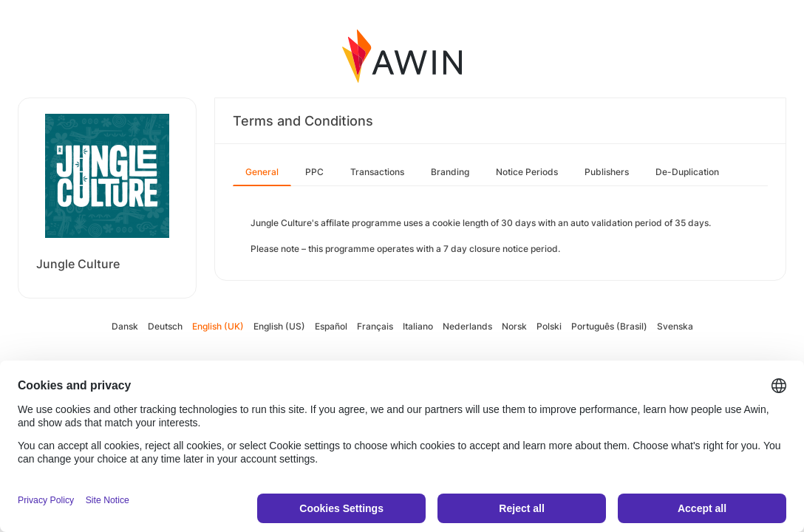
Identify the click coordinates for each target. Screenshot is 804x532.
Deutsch (165, 326)
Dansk (125, 326)
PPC (314, 172)
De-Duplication (687, 172)
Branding (450, 172)
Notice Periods (527, 172)
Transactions (377, 172)
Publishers (607, 172)
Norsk (514, 326)
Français (375, 326)
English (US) (279, 326)
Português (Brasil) (609, 326)
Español (331, 326)
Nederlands (467, 326)
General (262, 172)
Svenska (675, 326)
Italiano (418, 326)
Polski (549, 326)
